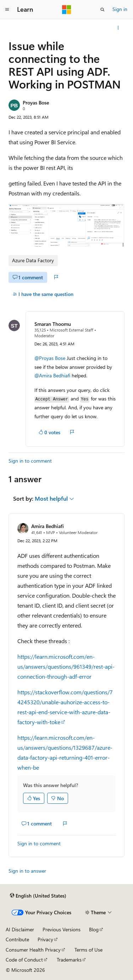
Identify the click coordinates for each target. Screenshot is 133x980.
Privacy (45, 939)
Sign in (120, 9)
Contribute (17, 939)
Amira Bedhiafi (48, 526)
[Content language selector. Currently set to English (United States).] (38, 896)
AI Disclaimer (20, 929)
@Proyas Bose (50, 358)
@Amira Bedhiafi (53, 375)
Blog (94, 929)
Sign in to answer (27, 871)
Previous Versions (62, 929)
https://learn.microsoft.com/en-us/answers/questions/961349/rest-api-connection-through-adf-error (66, 666)
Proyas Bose (36, 103)
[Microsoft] (67, 10)
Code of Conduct (24, 960)
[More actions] (118, 28)
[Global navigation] (7, 10)
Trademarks (69, 960)
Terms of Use (88, 950)
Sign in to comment (30, 461)
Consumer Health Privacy (33, 950)
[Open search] (102, 10)
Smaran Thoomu (53, 324)
